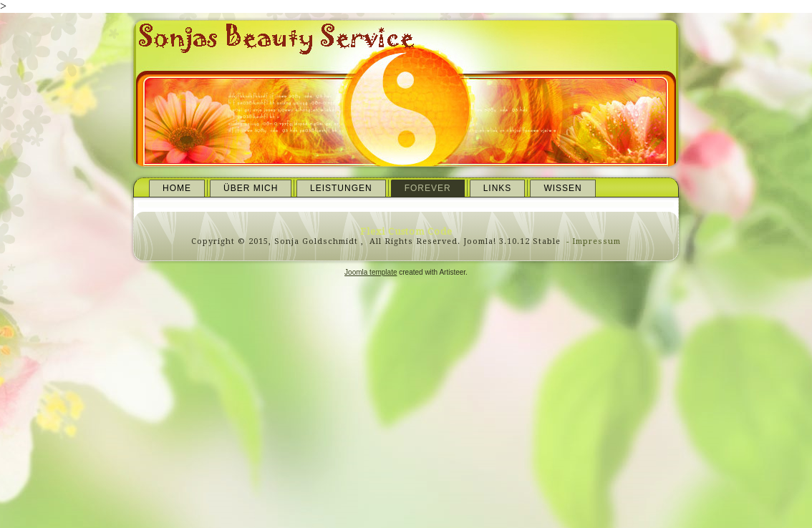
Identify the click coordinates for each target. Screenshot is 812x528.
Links (498, 188)
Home (177, 188)
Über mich (251, 188)
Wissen (562, 188)
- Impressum (592, 241)
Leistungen (341, 188)
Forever (428, 188)
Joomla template (371, 272)
